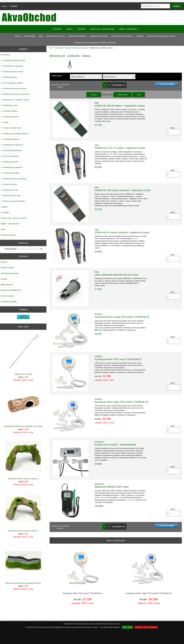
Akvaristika (59, 48)
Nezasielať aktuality (9, 301)
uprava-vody (99, 441)
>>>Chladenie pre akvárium (12, 145)
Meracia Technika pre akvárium (76, 48)
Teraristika (81, 29)
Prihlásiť (14, 6)
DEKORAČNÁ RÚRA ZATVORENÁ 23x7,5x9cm (23, 407)
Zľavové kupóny (7, 296)
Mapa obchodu (7, 285)
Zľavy (41, 36)
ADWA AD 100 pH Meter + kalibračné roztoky (120, 106)
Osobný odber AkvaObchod (122, 36)
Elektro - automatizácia (128, 29)
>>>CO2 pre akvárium (10, 156)
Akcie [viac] (23, 327)
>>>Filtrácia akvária (9, 77)
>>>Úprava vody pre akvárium (13, 201)
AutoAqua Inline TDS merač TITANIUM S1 (118, 359)
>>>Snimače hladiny (9, 111)
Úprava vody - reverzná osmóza (102, 29)
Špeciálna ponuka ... (9, 235)
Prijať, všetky (127, 627)
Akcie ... (4, 229)
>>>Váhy (4, 122)
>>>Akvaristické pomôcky (11, 150)
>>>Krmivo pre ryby (9, 184)
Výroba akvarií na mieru (56, 36)
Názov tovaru (123, 95)
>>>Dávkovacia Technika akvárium (15, 134)
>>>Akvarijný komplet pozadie (13, 60)
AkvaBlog (140, 36)
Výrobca (94, 95)
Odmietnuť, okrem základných (146, 627)
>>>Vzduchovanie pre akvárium (14, 89)
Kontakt (4, 279)
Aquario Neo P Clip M (23, 354)
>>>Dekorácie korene (9, 162)
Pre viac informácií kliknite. (110, 627)
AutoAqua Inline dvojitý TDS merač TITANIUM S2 (122, 317)
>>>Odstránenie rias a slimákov (14, 179)
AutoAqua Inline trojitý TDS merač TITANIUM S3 (122, 402)
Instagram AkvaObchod (99, 36)
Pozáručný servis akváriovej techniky (161, 36)
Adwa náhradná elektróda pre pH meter (117, 275)
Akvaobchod (99, 484)
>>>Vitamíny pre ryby (9, 190)
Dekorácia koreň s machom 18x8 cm (23, 511)
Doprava (4, 262)
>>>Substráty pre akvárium (12, 167)
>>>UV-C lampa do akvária (12, 83)
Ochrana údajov (7, 268)
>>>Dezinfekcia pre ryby (11, 195)
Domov (18, 36)
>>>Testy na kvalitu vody (11, 128)
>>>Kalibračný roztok (9, 105)
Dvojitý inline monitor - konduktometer (116, 445)
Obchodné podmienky (10, 273)
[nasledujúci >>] (119, 85)
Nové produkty (30, 36)
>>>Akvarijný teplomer (10, 117)
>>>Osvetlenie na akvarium (12, 66)
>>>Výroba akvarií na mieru (12, 72)
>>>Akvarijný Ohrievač (10, 139)
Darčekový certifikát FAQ (11, 290)
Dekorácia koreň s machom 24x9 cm (23, 459)
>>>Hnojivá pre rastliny (10, 173)
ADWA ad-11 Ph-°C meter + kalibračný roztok (120, 148)
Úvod (4, 6)
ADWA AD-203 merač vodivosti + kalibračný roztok (123, 190)
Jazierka (69, 29)
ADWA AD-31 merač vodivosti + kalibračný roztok (122, 232)
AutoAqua (98, 314)
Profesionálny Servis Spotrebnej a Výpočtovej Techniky (95, 43)
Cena (139, 95)
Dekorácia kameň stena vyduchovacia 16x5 (23, 563)
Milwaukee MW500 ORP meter (112, 487)
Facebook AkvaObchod (77, 36)
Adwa (97, 103)
